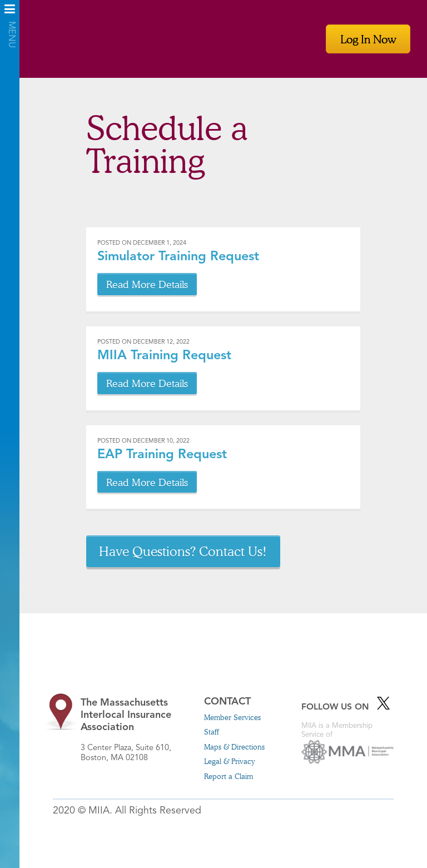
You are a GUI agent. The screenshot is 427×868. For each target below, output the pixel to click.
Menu (10, 13)
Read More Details (147, 284)
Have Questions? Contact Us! (183, 551)
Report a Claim (229, 776)
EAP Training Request (162, 455)
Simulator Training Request (178, 257)
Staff (212, 732)
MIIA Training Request (164, 356)
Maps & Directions (234, 747)
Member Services (232, 717)
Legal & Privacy (229, 761)
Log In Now (368, 39)
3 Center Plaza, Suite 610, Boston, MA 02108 (133, 730)
